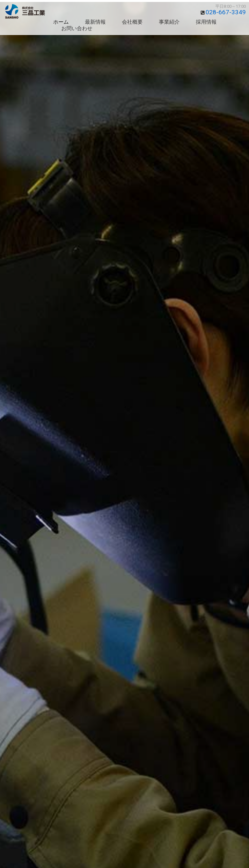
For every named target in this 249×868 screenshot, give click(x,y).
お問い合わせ (77, 28)
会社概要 (132, 22)
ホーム (61, 22)
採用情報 (206, 22)
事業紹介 (169, 22)
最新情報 (95, 22)
